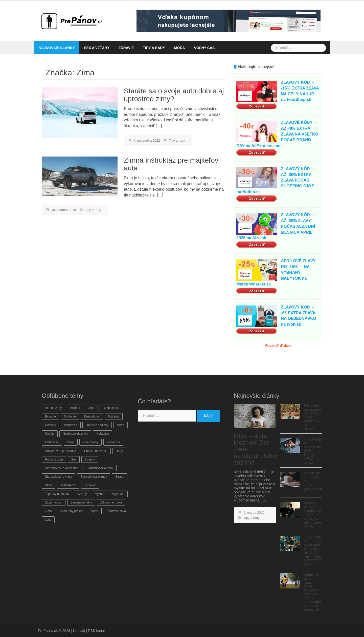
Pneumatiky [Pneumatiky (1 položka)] (91, 442)
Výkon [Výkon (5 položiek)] (99, 494)
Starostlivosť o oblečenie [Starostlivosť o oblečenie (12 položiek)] (62, 468)
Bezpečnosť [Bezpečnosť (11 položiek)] (111, 408)
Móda (180, 48)
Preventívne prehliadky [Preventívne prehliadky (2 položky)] (60, 451)
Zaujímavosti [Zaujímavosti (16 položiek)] (54, 502)
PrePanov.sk (48, 631)
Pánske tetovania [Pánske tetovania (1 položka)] (96, 451)
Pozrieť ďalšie (278, 346)
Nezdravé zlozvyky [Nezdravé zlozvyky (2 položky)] (75, 434)
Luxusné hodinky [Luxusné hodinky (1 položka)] (97, 425)
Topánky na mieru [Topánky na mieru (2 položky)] (57, 494)
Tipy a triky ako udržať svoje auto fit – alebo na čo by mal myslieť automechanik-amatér (315, 551)
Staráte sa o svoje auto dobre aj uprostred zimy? (174, 95)
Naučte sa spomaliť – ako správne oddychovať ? (313, 483)
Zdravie (126, 48)
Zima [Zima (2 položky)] (48, 511)
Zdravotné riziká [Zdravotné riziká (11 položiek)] (111, 502)
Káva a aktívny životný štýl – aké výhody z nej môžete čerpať (312, 515)
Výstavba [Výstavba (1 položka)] (118, 494)
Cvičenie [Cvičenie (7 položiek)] (70, 416)
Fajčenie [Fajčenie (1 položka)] (114, 416)
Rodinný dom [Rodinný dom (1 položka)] (54, 459)
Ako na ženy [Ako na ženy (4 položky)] (53, 408)
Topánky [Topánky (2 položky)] (90, 485)
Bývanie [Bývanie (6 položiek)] (50, 416)
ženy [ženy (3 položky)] (48, 520)
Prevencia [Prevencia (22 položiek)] (113, 442)
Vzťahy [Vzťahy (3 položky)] (82, 494)
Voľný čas (204, 48)
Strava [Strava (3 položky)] (120, 477)
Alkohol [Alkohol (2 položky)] (75, 408)
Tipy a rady (154, 48)
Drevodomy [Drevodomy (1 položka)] (92, 416)
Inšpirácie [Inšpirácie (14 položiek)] (71, 425)
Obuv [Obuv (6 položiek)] (71, 442)
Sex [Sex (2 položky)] (74, 459)
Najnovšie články (57, 48)
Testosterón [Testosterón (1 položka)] (68, 485)
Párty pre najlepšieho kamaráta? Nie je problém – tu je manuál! (313, 417)
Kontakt (79, 631)
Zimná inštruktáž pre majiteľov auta (171, 164)
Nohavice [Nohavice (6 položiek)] (103, 434)
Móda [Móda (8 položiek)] (120, 425)
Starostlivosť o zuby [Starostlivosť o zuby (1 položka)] (94, 477)
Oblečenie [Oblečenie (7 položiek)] (52, 442)
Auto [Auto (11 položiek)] (91, 408)
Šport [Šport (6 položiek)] (95, 511)
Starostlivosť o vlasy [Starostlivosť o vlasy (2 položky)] (59, 477)
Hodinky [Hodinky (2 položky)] (50, 425)
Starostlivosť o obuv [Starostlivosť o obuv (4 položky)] (100, 468)
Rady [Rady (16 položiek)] (119, 451)
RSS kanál (96, 631)
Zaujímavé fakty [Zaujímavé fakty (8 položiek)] (81, 502)
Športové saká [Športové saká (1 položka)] (116, 511)
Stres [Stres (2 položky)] (49, 485)
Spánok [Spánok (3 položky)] (90, 459)
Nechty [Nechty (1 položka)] (50, 434)
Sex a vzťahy (97, 48)
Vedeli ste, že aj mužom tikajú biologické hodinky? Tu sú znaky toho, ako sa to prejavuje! (313, 592)
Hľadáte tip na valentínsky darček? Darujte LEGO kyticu (313, 451)
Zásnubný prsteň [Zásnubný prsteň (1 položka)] (71, 511)
